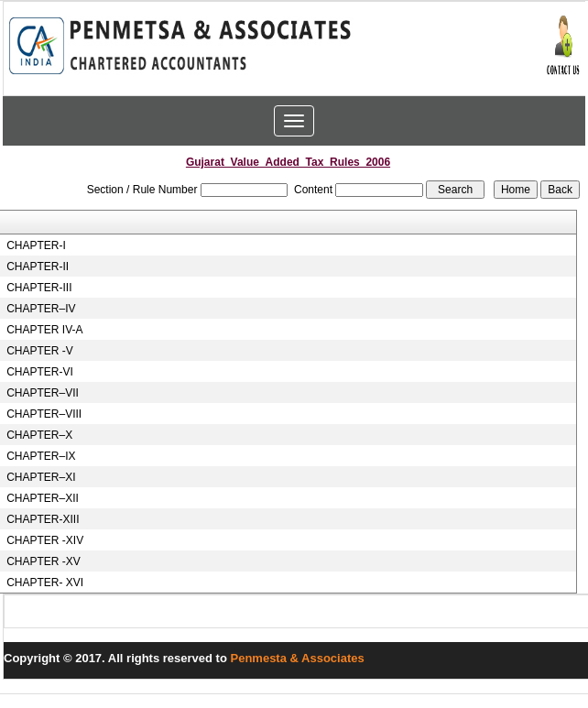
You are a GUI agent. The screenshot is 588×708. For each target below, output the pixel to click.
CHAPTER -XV (44, 561)
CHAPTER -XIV (45, 540)
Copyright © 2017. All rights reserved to (117, 658)
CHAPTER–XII (43, 498)
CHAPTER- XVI (45, 583)
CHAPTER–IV (41, 309)
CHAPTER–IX (41, 456)
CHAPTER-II (38, 267)
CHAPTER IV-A (44, 330)
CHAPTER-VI (40, 372)
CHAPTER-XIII (43, 519)
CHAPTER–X (39, 435)
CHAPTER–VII (43, 393)
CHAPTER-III (39, 288)
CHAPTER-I (36, 245)
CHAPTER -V (40, 351)
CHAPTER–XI (41, 477)
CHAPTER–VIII (44, 414)
